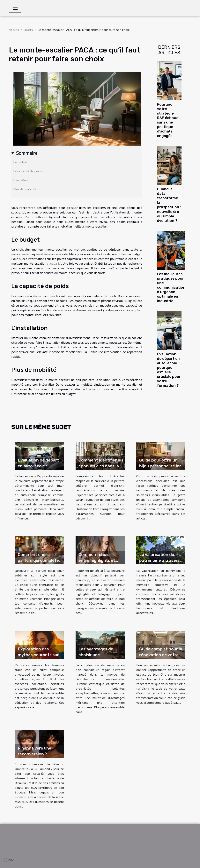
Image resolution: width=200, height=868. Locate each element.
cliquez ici (54, 263)
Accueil (14, 30)
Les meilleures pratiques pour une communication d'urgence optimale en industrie (171, 287)
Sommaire (27, 153)
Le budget (20, 162)
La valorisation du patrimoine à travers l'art (159, 560)
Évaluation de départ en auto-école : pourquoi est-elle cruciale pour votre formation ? (169, 370)
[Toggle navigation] (15, 8)
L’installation (22, 180)
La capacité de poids (28, 171)
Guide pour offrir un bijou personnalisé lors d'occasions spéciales (161, 466)
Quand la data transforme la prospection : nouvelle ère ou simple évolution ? (169, 205)
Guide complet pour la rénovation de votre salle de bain (161, 655)
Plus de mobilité (25, 189)
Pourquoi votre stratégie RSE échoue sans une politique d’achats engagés (168, 120)
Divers (28, 30)
